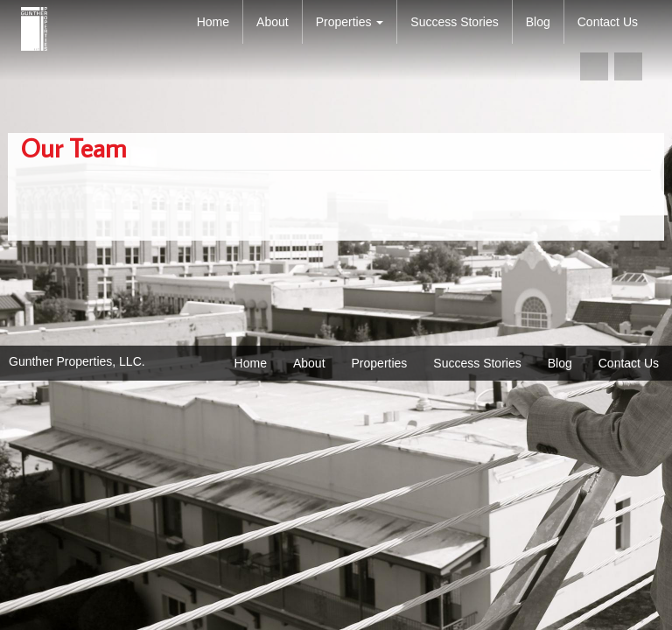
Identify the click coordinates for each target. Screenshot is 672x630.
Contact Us (608, 22)
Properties (350, 22)
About (273, 22)
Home (213, 22)
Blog (538, 22)
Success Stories (454, 22)
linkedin (628, 66)
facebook (594, 66)
